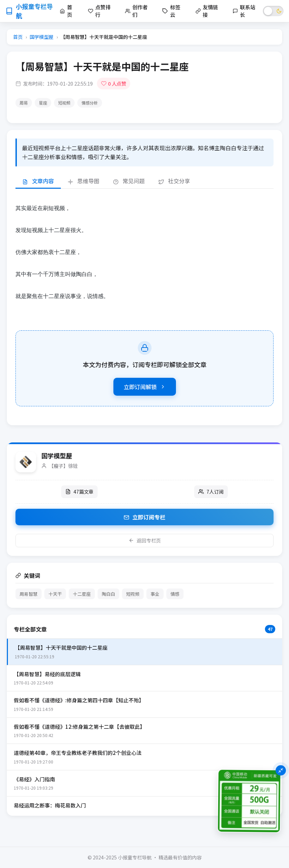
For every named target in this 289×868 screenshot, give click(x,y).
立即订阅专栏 (144, 517)
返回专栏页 (145, 540)
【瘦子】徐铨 (63, 466)
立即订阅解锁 (145, 387)
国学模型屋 (42, 37)
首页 (18, 37)
